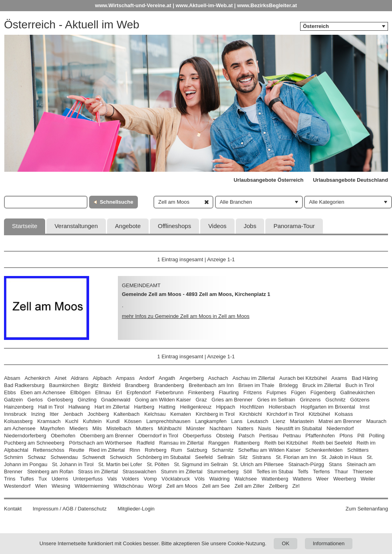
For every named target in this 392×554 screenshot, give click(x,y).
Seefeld (204, 457)
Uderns (60, 479)
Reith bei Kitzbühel (286, 443)
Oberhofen (63, 436)
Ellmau (103, 392)
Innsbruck (15, 414)
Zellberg (278, 486)
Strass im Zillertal (98, 472)
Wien (41, 486)
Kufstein (92, 421)
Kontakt (13, 509)
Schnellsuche (117, 202)
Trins (10, 479)
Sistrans (262, 457)
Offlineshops (174, 226)
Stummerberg (223, 472)
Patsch (247, 436)
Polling (377, 436)
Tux (43, 479)
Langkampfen (211, 421)
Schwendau (64, 457)
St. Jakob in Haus (342, 457)
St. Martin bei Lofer (120, 464)
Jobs (250, 226)
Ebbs (10, 392)
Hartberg (144, 407)
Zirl (296, 486)
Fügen (298, 392)
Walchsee (246, 479)
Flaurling (229, 392)
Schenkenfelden (324, 450)
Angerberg (192, 378)
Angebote (128, 226)
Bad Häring (365, 378)
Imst (365, 407)
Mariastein (302, 421)
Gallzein (13, 400)
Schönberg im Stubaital (163, 457)
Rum (176, 450)
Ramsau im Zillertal (181, 443)
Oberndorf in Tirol (158, 436)
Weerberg (345, 479)
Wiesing (61, 486)
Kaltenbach (126, 414)
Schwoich (121, 457)
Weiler (368, 479)
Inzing (38, 414)
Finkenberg (201, 392)
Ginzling (87, 400)
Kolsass (344, 414)
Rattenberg (247, 443)
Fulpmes (277, 392)
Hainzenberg (19, 407)
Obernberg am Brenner (107, 436)
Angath (167, 378)
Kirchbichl (251, 414)
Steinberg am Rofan (50, 472)
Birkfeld (112, 385)
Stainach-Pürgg (306, 464)
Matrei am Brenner (340, 421)
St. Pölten (158, 464)
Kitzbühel (319, 414)
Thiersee (363, 472)
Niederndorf (340, 428)
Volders (130, 479)
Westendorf (17, 486)
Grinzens (310, 400)
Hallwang (79, 407)
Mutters (144, 428)
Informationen (329, 543)
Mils (97, 428)
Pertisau (269, 436)
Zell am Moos (182, 486)
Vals (112, 479)
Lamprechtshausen (168, 421)
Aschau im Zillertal (254, 378)
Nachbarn (221, 428)
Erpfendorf (139, 392)
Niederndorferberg (25, 436)
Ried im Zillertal (107, 450)
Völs (200, 479)
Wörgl (155, 486)
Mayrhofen (52, 428)
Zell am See (216, 486)
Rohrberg (155, 450)
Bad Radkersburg (24, 385)
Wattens (302, 479)
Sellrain (226, 457)
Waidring (220, 479)
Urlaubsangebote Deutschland (350, 180)
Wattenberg (275, 479)
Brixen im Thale (257, 385)
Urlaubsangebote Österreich (269, 180)
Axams (339, 378)
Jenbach (73, 414)
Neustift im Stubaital (299, 428)
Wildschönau (129, 486)
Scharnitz (223, 450)
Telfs (303, 472)
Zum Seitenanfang (367, 509)
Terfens (321, 472)
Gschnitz (335, 400)
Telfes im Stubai (275, 472)
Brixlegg (288, 385)
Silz (244, 457)
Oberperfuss (197, 436)
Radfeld (146, 443)
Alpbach (102, 378)
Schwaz (37, 457)
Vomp (150, 479)
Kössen (133, 421)
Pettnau (292, 436)
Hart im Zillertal (112, 407)
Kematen (181, 414)
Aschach (218, 378)
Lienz (279, 421)
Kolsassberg (18, 421)
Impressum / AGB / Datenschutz (70, 509)
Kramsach (49, 421)
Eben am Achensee (43, 392)
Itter (54, 414)
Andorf (147, 378)
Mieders (78, 428)
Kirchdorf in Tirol (285, 414)
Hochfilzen (252, 407)
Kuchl (72, 421)
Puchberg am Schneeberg (34, 443)
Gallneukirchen (357, 392)
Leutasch (258, 421)
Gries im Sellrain (276, 400)
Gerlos (35, 400)
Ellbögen (81, 392)
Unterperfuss (88, 479)
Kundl (113, 421)
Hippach (226, 407)
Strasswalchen (139, 472)
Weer (323, 479)
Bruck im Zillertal (322, 385)
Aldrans (80, 378)
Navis (265, 428)
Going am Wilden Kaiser (163, 400)
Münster (196, 428)
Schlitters (358, 450)
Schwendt (94, 457)
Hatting (167, 407)
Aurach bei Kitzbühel (303, 378)
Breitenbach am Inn (211, 385)
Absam (12, 378)
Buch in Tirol (360, 385)
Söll (248, 472)
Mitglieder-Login (136, 509)
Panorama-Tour (294, 226)
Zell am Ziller (249, 486)
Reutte (77, 450)
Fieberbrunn (169, 392)
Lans (237, 421)
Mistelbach (119, 428)
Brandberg (137, 385)
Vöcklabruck (176, 479)
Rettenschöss (49, 450)
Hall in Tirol (51, 407)
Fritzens (253, 392)
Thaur (341, 472)
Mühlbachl (170, 428)
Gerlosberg (60, 400)
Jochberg (98, 414)
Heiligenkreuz (196, 407)
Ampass (125, 378)
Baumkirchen (64, 385)
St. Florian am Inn (296, 457)
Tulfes (27, 479)
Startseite (25, 226)
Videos (217, 226)
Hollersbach (282, 407)
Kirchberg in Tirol (215, 414)
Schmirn (14, 457)
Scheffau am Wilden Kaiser (270, 450)
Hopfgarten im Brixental (328, 407)
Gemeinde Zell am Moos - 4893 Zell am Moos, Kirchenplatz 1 (196, 294)
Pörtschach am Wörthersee (101, 443)
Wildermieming (92, 486)
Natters (245, 428)
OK (286, 543)
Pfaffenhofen (320, 436)
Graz (201, 400)
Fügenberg (323, 392)
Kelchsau (155, 414)
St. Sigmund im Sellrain (201, 464)
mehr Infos (186, 316)
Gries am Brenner (232, 400)
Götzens (360, 400)
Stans (335, 464)
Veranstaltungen (76, 226)
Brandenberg (169, 385)
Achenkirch (37, 378)
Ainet (61, 378)
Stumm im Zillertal (182, 472)
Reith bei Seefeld (332, 443)
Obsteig (225, 436)
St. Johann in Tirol (73, 464)
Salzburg (197, 450)
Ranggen (219, 443)
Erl (119, 392)
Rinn (135, 450)
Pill (361, 436)
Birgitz (91, 385)
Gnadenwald (116, 400)
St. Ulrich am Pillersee (258, 464)
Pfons (346, 436)
